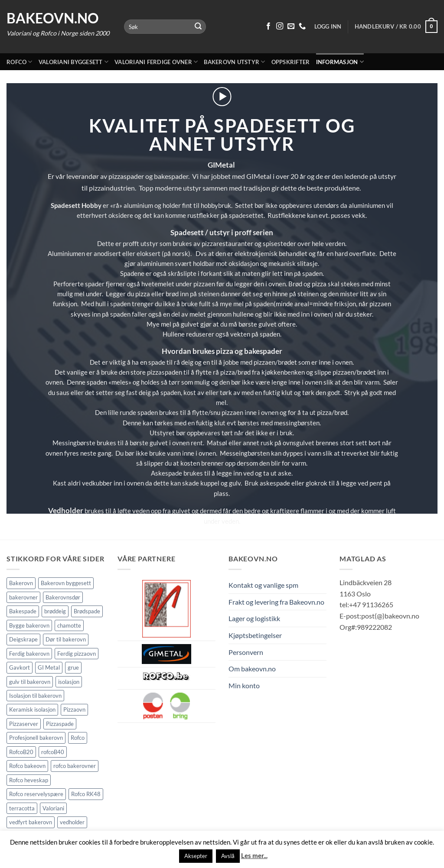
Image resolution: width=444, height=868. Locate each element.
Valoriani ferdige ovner (156, 62)
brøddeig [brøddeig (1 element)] (55, 611)
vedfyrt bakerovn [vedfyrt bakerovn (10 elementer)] (31, 822)
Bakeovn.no (53, 18)
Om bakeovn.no (252, 669)
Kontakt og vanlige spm (263, 585)
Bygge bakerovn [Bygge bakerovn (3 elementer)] (29, 625)
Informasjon (340, 62)
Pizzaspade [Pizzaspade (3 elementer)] (60, 724)
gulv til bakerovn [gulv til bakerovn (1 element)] (30, 682)
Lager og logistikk (254, 618)
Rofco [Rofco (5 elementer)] (78, 738)
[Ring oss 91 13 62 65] (302, 26)
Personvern (246, 652)
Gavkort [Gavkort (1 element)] (20, 667)
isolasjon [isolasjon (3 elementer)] (69, 682)
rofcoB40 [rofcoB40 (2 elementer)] (53, 752)
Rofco (20, 62)
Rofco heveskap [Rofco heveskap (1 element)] (29, 780)
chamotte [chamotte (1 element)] (69, 625)
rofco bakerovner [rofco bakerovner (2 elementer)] (75, 766)
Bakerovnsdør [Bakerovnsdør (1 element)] (63, 597)
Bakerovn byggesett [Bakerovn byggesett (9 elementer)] (66, 583)
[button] (396, 27)
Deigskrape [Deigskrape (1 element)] (23, 639)
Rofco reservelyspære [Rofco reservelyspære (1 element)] (36, 794)
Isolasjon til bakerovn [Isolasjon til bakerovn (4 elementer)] (35, 696)
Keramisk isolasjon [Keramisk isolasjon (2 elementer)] (32, 709)
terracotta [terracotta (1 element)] (22, 808)
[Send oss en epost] (291, 26)
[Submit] (198, 27)
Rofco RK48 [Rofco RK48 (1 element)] (86, 794)
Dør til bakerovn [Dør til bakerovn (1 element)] (66, 639)
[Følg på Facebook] (268, 26)
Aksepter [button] (196, 856)
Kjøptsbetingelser (255, 635)
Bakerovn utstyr (234, 62)
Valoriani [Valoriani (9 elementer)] (53, 808)
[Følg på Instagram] (280, 26)
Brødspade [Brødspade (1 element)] (87, 611)
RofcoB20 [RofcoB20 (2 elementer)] (21, 752)
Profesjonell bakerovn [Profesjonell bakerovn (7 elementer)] (36, 738)
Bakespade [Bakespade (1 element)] (23, 611)
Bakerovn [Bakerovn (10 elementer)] (21, 583)
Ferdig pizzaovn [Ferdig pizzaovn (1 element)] (77, 654)
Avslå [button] (228, 856)
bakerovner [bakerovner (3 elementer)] (23, 597)
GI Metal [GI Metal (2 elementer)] (49, 667)
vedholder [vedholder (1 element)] (72, 822)
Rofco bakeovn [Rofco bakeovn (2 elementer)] (27, 766)
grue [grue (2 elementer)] (73, 667)
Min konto (244, 685)
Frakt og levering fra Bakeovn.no (276, 602)
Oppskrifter (291, 62)
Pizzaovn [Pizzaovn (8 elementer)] (74, 709)
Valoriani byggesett (73, 62)
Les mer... (254, 855)
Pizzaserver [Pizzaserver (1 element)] (24, 724)
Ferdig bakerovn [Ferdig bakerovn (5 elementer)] (29, 654)
